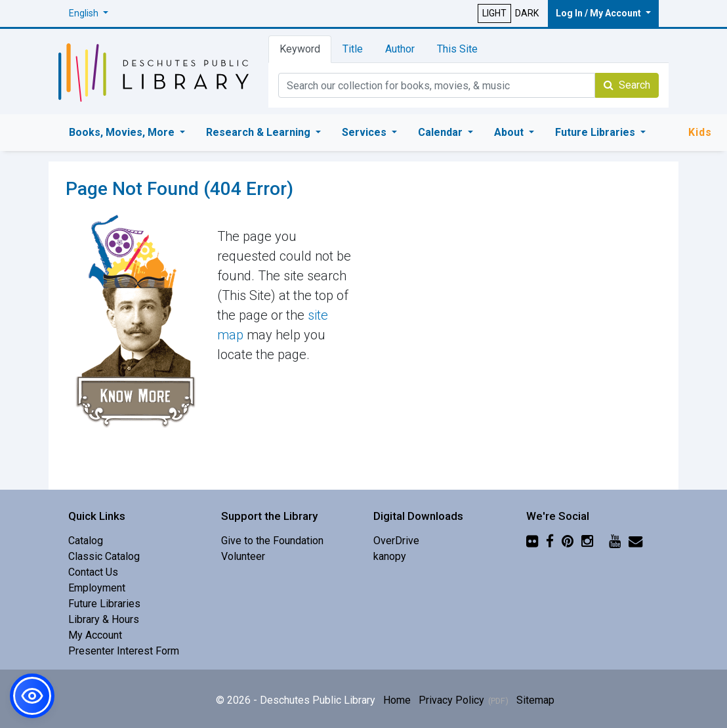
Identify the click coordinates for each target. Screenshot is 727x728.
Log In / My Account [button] (599, 13)
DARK (527, 13)
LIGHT (494, 13)
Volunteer (243, 556)
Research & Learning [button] (260, 132)
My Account (95, 635)
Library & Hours (104, 619)
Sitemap (535, 700)
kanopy (390, 556)
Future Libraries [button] (596, 132)
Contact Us (93, 572)
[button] (89, 13)
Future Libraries (104, 604)
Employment (97, 588)
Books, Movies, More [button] (123, 132)
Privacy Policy (451, 700)
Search (627, 85)
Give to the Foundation (272, 541)
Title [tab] (353, 49)
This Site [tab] (457, 49)
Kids (700, 132)
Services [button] (365, 132)
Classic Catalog (104, 556)
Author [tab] (400, 49)
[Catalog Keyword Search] (437, 85)
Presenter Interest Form (124, 651)
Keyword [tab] (300, 49)
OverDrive (396, 541)
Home (397, 700)
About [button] (510, 132)
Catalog (86, 541)
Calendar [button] (442, 132)
